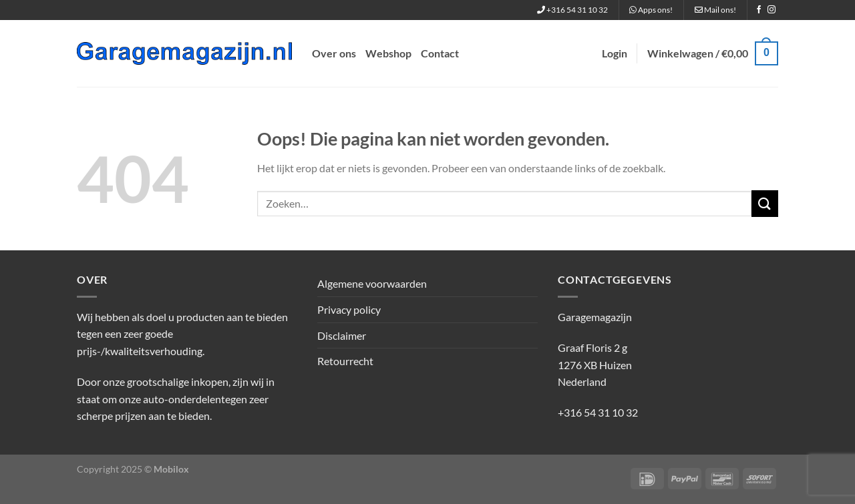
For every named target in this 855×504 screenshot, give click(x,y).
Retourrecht (345, 361)
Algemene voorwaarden (372, 283)
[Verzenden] (765, 203)
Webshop (388, 53)
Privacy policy (349, 309)
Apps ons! (651, 10)
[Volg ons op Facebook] (759, 10)
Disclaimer (342, 335)
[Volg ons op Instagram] (772, 10)
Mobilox (171, 469)
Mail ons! (715, 10)
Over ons (334, 53)
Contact (440, 53)
